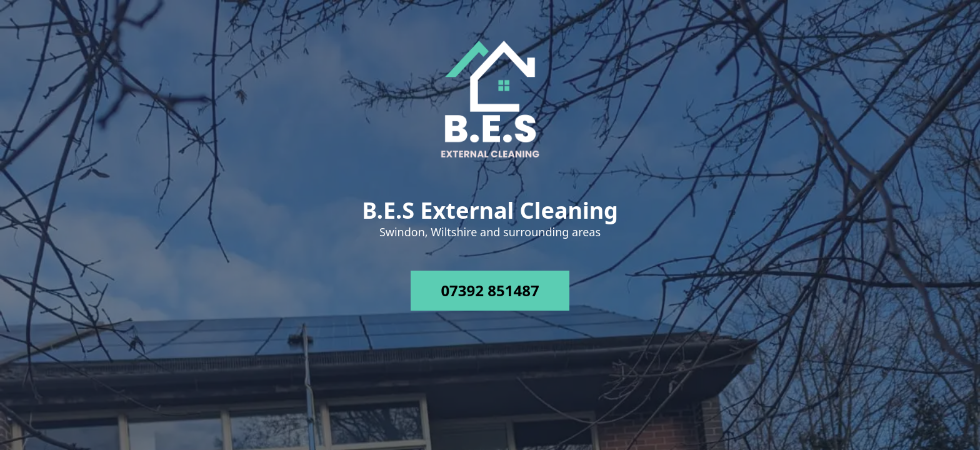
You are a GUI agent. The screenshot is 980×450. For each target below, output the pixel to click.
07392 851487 (490, 290)
